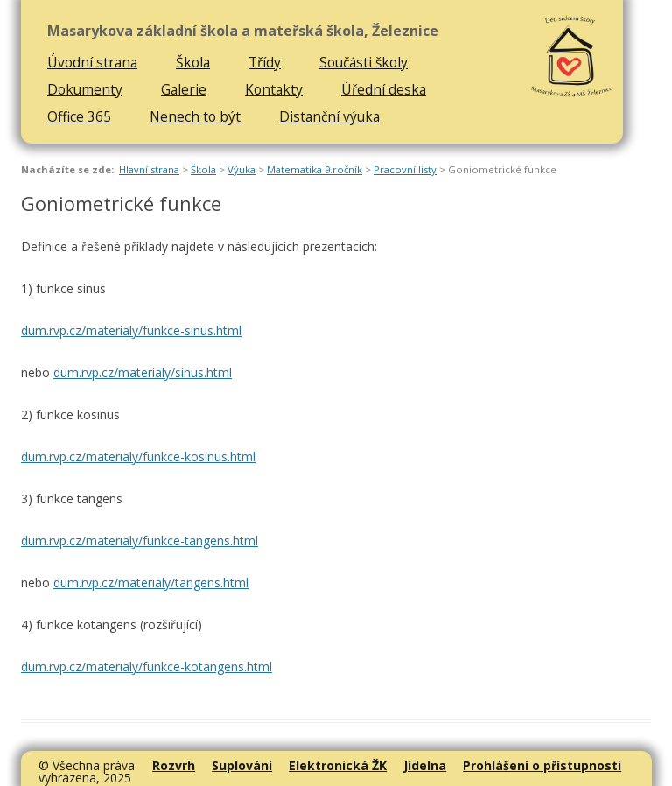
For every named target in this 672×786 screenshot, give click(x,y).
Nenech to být (195, 116)
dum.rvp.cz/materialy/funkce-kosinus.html (138, 456)
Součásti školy (364, 62)
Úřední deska (384, 89)
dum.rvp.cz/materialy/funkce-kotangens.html (147, 667)
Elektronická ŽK (338, 765)
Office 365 (79, 116)
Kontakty (274, 89)
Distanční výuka (329, 116)
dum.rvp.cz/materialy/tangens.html (151, 582)
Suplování (242, 765)
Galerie (184, 89)
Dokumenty (85, 89)
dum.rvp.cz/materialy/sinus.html (143, 372)
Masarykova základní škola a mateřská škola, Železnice (243, 31)
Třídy (265, 62)
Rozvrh (174, 765)
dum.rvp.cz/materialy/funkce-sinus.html (131, 330)
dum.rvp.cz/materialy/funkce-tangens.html (140, 540)
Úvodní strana (92, 62)
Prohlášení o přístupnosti (542, 765)
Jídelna (425, 765)
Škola (193, 62)
